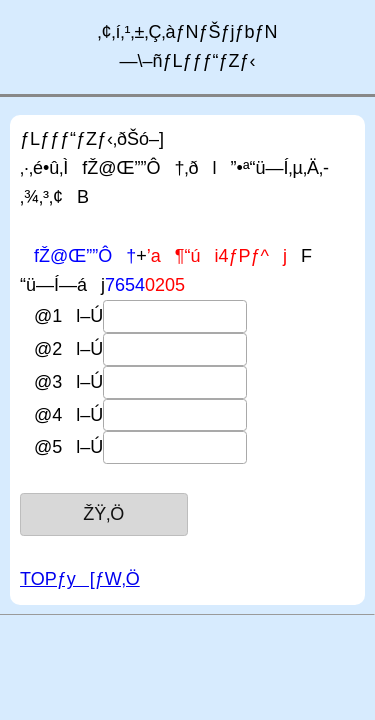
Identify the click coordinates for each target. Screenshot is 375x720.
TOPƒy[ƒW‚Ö (80, 579)
